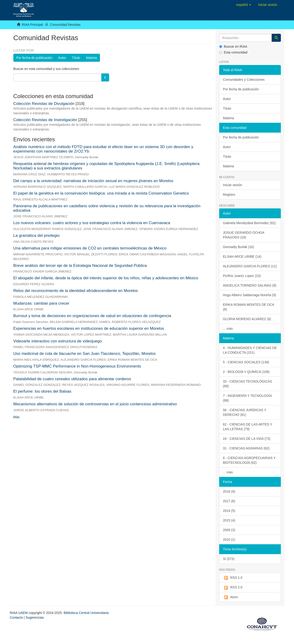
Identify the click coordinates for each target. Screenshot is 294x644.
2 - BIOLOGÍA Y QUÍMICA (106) (246, 372)
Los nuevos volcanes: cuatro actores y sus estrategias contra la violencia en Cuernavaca (92, 223)
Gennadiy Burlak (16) (238, 247)
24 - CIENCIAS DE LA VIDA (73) (247, 439)
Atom (230, 597)
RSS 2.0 (233, 587)
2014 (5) (229, 511)
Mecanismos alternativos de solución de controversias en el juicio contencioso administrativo (95, 404)
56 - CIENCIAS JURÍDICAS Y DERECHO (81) (245, 412)
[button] (244, 5)
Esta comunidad (233, 52)
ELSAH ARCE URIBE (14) (242, 257)
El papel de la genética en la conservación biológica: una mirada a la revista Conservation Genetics (101, 193)
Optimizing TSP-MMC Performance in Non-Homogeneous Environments (77, 366)
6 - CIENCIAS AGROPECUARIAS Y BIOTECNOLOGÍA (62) (249, 460)
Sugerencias (35, 617)
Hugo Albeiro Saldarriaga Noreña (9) (249, 295)
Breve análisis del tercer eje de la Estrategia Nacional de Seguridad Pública (80, 266)
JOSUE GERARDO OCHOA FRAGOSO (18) (244, 235)
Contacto (16, 617)
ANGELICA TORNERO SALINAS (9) (250, 285)
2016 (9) (229, 491)
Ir (105, 77)
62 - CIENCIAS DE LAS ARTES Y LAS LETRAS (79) (248, 427)
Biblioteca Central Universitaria (86, 613)
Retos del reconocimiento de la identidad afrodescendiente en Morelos (76, 291)
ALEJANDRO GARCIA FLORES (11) (250, 266)
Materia (91, 58)
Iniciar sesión (233, 185)
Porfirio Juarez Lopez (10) (242, 276)
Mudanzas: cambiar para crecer (41, 303)
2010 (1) (229, 540)
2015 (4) (229, 520)
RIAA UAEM (19, 613)
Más (16, 417)
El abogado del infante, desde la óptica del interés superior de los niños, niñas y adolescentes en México (106, 278)
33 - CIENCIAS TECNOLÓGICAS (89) (247, 384)
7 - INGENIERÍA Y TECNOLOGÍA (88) (247, 398)
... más (228, 329)
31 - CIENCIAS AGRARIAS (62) (246, 448)
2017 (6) (229, 501)
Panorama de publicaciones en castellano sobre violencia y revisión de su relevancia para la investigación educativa (107, 208)
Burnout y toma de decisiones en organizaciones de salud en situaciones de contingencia (92, 316)
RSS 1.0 (233, 578)
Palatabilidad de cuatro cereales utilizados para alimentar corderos (72, 379)
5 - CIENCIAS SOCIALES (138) (246, 362)
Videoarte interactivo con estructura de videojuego (58, 341)
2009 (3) (229, 530)
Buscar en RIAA (233, 46)
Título (76, 58)
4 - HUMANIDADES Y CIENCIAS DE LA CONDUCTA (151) (250, 350)
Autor (62, 58)
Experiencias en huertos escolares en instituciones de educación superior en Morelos (89, 328)
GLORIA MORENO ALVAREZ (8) (247, 319)
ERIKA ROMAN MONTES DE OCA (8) (249, 307)
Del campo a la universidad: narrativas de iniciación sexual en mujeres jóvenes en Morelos (93, 181)
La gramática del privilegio (37, 236)
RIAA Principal (32, 25)
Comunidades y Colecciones (244, 80)
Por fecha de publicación (34, 58)
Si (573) (229, 559)
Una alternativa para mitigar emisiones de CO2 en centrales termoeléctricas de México (90, 248)
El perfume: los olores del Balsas (42, 391)
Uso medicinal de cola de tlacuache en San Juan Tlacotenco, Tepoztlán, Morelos (85, 354)
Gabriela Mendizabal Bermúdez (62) (249, 223)
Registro (229, 195)
